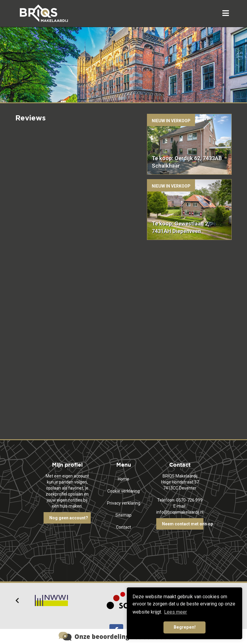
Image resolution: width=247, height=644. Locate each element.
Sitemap (124, 515)
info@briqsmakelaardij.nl (180, 512)
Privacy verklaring (124, 503)
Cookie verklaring (124, 491)
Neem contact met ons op (183, 524)
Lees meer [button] (175, 612)
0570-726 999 (189, 500)
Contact (124, 527)
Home (124, 479)
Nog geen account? (69, 518)
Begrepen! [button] (185, 627)
